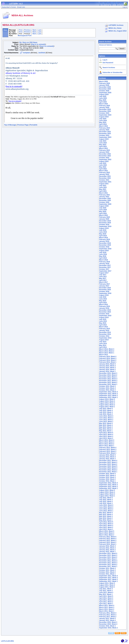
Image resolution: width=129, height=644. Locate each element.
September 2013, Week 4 (108, 392)
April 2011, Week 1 (106, 604)
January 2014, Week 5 (107, 364)
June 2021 (103, 187)
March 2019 (103, 238)
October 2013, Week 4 (107, 388)
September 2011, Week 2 (108, 579)
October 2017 (104, 269)
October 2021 (104, 180)
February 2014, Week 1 (108, 362)
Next (34, 30)
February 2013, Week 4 (108, 448)
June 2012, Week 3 (106, 507)
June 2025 (103, 98)
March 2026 (103, 81)
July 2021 (103, 186)
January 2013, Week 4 (107, 457)
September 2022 (105, 160)
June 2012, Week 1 (106, 511)
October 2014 (104, 336)
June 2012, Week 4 (106, 505)
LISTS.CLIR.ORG (7, 641)
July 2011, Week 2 (106, 591)
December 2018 (105, 243)
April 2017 (103, 280)
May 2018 (103, 256)
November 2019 (105, 223)
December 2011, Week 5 (108, 553)
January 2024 (104, 130)
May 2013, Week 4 (106, 425)
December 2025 (105, 87)
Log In (105, 60)
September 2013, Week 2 (108, 396)
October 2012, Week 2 (107, 479)
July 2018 (103, 252)
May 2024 (103, 122)
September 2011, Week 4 (108, 576)
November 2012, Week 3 (108, 468)
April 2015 (103, 325)
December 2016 (105, 288)
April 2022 (103, 169)
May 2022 (103, 167)
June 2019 (103, 232)
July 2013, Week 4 (106, 410)
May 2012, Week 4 (106, 514)
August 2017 (104, 273)
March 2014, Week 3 (107, 349)
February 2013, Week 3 (108, 449)
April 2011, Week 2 (106, 602)
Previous (27, 30)
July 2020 (103, 208)
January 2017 (104, 286)
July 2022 (103, 163)
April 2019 (103, 236)
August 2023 (104, 139)
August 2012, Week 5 (107, 490)
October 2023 (104, 135)
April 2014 (103, 347)
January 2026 (104, 85)
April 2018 (103, 258)
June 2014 (103, 344)
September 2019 (105, 226)
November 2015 (105, 312)
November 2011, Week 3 (108, 563)
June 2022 (103, 165)
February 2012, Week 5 (108, 537)
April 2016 (103, 303)
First (21, 30)
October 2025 (104, 91)
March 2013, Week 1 (107, 446)
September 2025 (105, 93)
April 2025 (103, 102)
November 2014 (105, 334)
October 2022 (104, 158)
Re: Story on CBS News (28, 42)
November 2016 (105, 290)
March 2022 (103, 171)
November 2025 (105, 89)
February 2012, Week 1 (108, 544)
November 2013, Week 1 (108, 384)
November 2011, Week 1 (108, 566)
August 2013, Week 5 (107, 399)
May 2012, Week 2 (106, 518)
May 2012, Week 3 (106, 516)
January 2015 (104, 330)
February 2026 (104, 83)
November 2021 (105, 178)
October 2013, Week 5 (107, 386)
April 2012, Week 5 (106, 522)
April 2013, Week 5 (106, 433)
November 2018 (105, 245)
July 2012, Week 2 (106, 501)
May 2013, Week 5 (106, 423)
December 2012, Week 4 (108, 461)
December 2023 (105, 132)
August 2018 (104, 251)
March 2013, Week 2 (107, 444)
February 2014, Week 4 (108, 357)
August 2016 (104, 295)
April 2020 (103, 213)
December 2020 (105, 199)
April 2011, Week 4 (106, 598)
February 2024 (104, 128)
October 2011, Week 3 (107, 570)
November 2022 (105, 156)
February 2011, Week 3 (108, 615)
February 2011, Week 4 (108, 613)
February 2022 (104, 173)
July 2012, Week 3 (106, 500)
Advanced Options (106, 45)
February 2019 (104, 239)
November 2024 (105, 111)
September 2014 (105, 338)
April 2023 (103, 147)
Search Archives (105, 42)
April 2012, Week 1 (106, 529)
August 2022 (104, 161)
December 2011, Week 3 (108, 555)
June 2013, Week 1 (106, 422)
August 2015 (104, 317)
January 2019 (104, 241)
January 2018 (104, 264)
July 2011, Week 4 (106, 589)
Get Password (108, 63)
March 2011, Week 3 (107, 607)
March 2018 (103, 260)
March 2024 (103, 126)
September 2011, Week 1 (108, 581)
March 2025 (103, 104)
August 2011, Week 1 (107, 587)
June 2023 (103, 143)
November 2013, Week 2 (108, 383)
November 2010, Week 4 (108, 624)
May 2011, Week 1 (106, 594)
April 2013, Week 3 (106, 436)
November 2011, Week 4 (108, 561)
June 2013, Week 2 (106, 420)
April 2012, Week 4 (106, 524)
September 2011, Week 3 (108, 578)
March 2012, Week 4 (107, 533)
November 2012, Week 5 (108, 466)
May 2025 (103, 100)
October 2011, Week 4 (107, 568)
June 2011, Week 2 (106, 593)
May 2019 (103, 234)
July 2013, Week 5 (106, 409)
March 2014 (103, 355)
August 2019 (104, 228)
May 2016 (103, 301)
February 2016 (104, 306)
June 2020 (103, 210)
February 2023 (104, 150)
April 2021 (103, 191)
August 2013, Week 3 (107, 403)
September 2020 (105, 204)
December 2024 (105, 109)
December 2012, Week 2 (108, 464)
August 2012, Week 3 (107, 494)
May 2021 (103, 189)
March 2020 (103, 215)
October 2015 (104, 314)
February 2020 (104, 217)
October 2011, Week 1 (107, 574)
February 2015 (104, 329)
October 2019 (104, 225)
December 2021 (105, 176)
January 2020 (104, 219)
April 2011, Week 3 (106, 600)
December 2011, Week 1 (108, 559)
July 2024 (103, 119)
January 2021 (104, 197)
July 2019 (103, 230)
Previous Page (23, 125)
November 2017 (105, 267)
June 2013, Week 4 (106, 416)
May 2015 (103, 323)
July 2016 (103, 297)
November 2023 (105, 134)
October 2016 (104, 291)
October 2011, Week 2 (107, 572)
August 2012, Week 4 (107, 492)
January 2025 (104, 108)
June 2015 (103, 321)
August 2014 (104, 340)
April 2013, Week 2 (106, 438)
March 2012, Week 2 (107, 535)
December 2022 (105, 154)
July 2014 (103, 342)
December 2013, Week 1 (108, 377)
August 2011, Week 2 (107, 585)
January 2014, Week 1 (107, 371)
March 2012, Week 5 (107, 531)
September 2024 (105, 115)
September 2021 (105, 182)
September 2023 (105, 137)
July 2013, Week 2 (106, 414)
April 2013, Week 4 (106, 435)
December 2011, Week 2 (108, 557)
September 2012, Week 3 (108, 485)
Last (39, 30)
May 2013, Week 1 (106, 431)
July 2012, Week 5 (106, 498)
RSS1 (117, 633)
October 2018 (104, 247)
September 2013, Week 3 (108, 394)
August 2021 (104, 184)
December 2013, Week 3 (108, 373)
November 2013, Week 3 (108, 381)
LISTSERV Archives (116, 25)
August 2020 (104, 206)
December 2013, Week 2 (108, 375)
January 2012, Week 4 (107, 546)
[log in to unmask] (38, 44)
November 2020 (105, 200)
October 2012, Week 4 (107, 475)
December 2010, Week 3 (108, 622)
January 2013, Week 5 (107, 455)
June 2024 (103, 121)
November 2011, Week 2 (108, 565)
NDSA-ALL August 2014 (117, 31)
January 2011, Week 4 (107, 620)
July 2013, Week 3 (106, 412)
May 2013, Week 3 (106, 427)
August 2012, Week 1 (107, 496)
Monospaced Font (25, 36)
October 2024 (104, 113)
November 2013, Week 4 (108, 379)
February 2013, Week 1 (108, 453)
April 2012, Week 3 (106, 526)
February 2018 (104, 262)
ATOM (111, 633)
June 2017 (103, 277)
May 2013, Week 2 (106, 429)
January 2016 (104, 308)
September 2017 (105, 271)
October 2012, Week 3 (107, 477)
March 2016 (103, 304)
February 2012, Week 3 (108, 540)
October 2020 (104, 202)
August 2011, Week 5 (107, 583)
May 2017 (103, 278)
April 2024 (103, 124)
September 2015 (105, 316)
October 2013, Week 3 (107, 390)
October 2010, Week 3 (107, 626)
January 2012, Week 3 (107, 548)
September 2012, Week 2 (108, 487)
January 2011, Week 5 (107, 619)
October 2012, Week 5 (107, 474)
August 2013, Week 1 (107, 407)
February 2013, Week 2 (108, 451)
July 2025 (103, 96)
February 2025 (104, 106)
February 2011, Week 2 (108, 617)
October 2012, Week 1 (107, 481)
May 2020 (103, 212)
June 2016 (103, 299)
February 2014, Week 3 (108, 358)
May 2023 (103, 145)
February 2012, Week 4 (108, 539)
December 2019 (105, 221)
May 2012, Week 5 (106, 513)
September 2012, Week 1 (108, 488)
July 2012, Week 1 (106, 503)
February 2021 (104, 195)
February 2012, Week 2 (108, 542)
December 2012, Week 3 (108, 462)
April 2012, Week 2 (106, 527)
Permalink (33, 125)
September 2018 (105, 249)
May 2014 (103, 345)
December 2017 (105, 265)
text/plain (27, 53)
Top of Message (10, 125)
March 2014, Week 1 (107, 353)
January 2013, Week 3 (107, 459)
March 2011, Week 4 (107, 606)
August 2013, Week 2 (107, 405)
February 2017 (104, 284)
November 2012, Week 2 (108, 470)
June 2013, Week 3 (106, 418)
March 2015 (103, 327)
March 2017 (103, 282)
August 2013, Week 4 (107, 401)
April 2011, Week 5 (106, 596)
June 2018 (103, 254)
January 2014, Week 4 (107, 366)
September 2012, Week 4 (108, 483)
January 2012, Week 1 (107, 552)
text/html (42, 53)
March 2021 (103, 193)
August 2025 (104, 95)
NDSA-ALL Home (115, 28)
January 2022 (104, 174)
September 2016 (105, 293)
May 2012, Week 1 (106, 520)
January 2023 (104, 152)
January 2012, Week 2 (107, 550)
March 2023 (103, 148)
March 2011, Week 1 (107, 611)
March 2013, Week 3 (107, 442)
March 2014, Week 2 (107, 351)
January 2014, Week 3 (107, 368)
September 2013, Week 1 (108, 397)
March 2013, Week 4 (107, 440)
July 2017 (103, 275)
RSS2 (124, 633)
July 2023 (103, 141)
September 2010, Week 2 (108, 628)
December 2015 (105, 310)
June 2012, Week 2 (106, 509)
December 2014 (105, 332)
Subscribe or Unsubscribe (112, 72)
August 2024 (104, 117)
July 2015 (103, 319)
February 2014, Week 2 (108, 360)
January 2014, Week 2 (107, 370)
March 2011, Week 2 (107, 609)
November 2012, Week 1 (108, 472)
